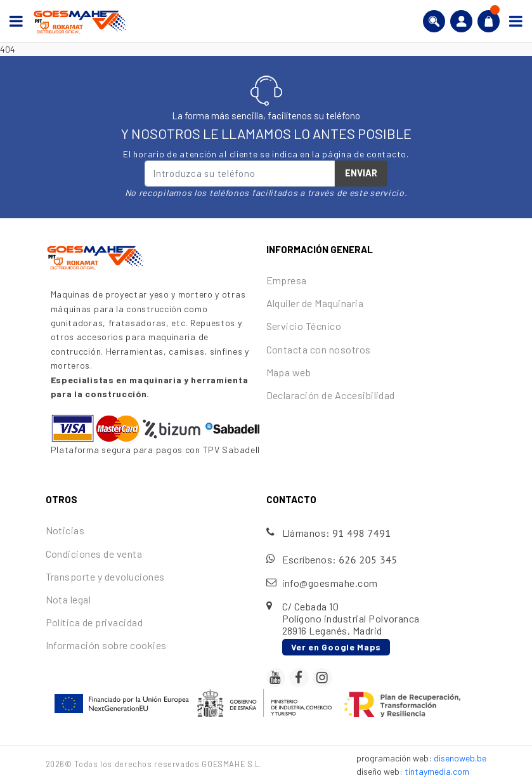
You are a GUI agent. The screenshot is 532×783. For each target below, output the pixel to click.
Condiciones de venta (94, 554)
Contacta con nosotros (319, 349)
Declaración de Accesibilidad (331, 395)
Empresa (287, 280)
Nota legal (68, 599)
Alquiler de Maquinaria (315, 303)
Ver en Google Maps (336, 647)
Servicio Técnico (304, 326)
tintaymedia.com (437, 771)
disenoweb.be (460, 758)
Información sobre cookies (106, 645)
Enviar (361, 173)
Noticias (65, 530)
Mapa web (289, 372)
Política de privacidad (94, 622)
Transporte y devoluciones (105, 576)
